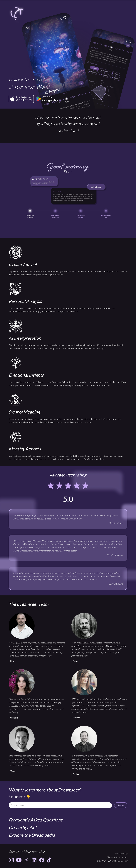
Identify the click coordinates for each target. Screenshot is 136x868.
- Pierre (75, 661)
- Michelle (13, 718)
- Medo (12, 771)
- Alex (11, 661)
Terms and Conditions (117, 857)
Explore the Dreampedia (32, 835)
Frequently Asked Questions (36, 820)
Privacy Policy (121, 853)
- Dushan (75, 774)
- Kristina (76, 717)
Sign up (121, 805)
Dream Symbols (23, 827)
